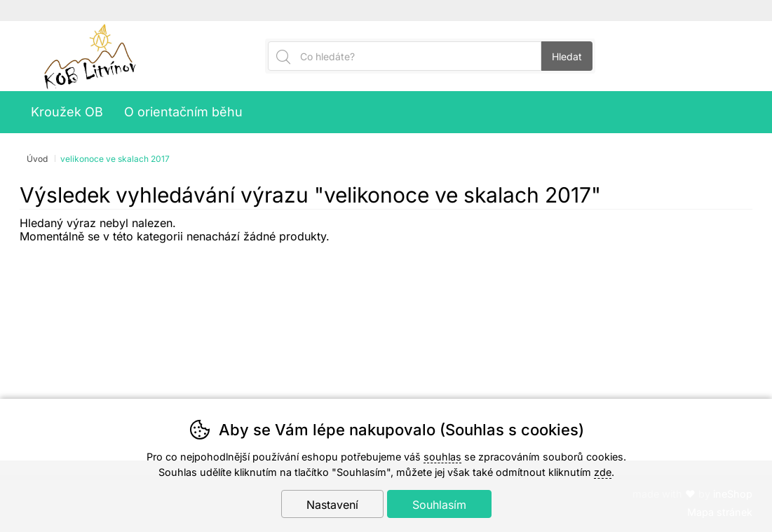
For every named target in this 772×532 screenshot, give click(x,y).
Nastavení (332, 505)
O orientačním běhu (183, 112)
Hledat (567, 56)
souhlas (442, 457)
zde (603, 472)
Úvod (37, 159)
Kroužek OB (67, 112)
